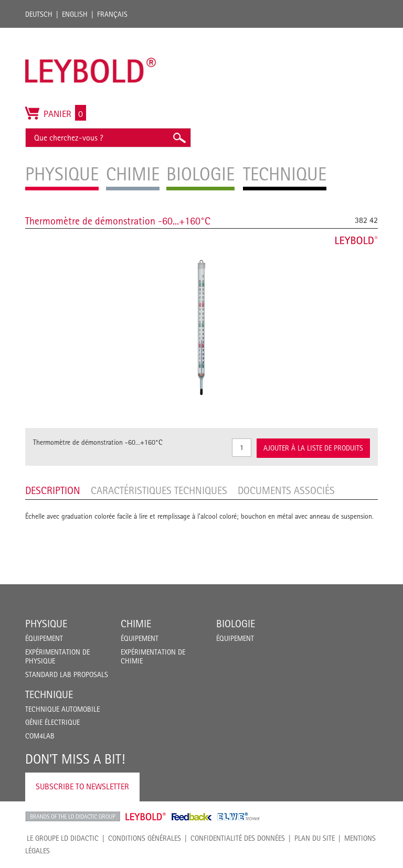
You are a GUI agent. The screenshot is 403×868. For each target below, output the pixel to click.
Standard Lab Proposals (67, 674)
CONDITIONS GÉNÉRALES (145, 838)
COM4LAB (40, 736)
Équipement (44, 638)
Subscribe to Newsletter (82, 786)
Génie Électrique (52, 722)
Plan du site (315, 838)
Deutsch (39, 14)
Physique (46, 624)
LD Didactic (73, 817)
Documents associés (286, 490)
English (75, 14)
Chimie (136, 624)
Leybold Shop (146, 817)
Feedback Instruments (192, 817)
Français (112, 14)
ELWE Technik (239, 817)
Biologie (236, 624)
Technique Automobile (62, 709)
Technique (49, 694)
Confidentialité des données (238, 838)
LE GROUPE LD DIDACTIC (63, 838)
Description (53, 490)
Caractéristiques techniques (159, 490)
